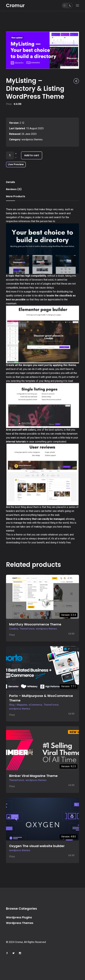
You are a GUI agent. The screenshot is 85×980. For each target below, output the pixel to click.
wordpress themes (32, 140)
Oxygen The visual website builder (37, 846)
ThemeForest (27, 629)
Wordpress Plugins (19, 917)
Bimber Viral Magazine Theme (33, 776)
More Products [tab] (16, 196)
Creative (14, 629)
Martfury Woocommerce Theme (35, 624)
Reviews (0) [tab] (14, 189)
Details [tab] (11, 182)
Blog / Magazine (18, 705)
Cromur (15, 6)
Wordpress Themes (20, 923)
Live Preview (16, 164)
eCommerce (35, 705)
